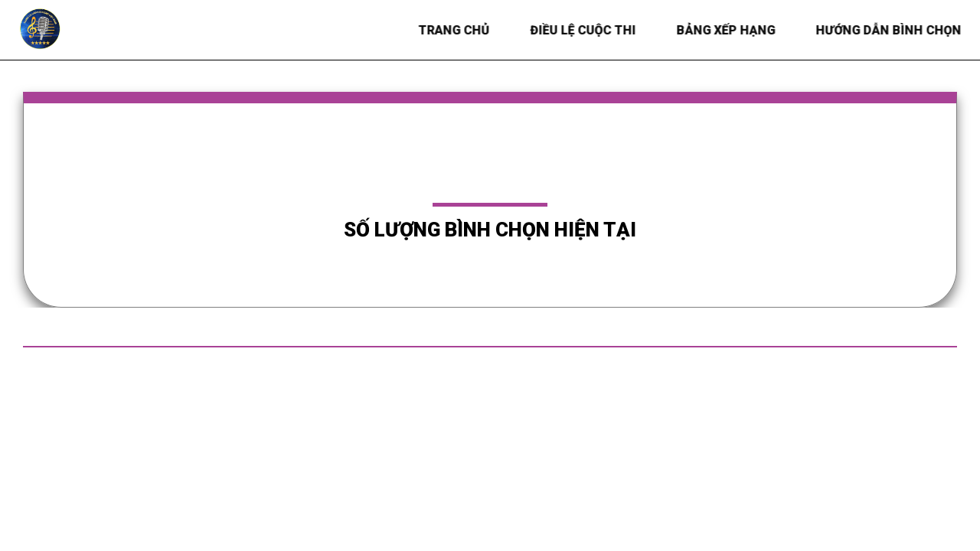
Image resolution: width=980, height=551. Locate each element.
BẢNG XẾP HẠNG (727, 30)
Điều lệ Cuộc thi (584, 30)
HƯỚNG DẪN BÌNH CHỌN (890, 30)
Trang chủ (455, 30)
